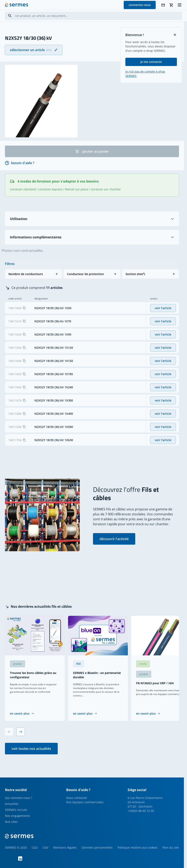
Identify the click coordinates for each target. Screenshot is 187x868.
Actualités (12, 804)
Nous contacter (77, 798)
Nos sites (11, 822)
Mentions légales (65, 847)
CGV (45, 847)
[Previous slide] (9, 732)
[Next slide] (21, 732)
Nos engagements (17, 816)
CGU (35, 847)
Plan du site (171, 847)
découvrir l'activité (114, 539)
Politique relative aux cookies (138, 847)
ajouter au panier (92, 151)
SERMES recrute (16, 810)
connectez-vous (140, 5)
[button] (33, 274)
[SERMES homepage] (16, 5)
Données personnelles (97, 847)
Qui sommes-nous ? (19, 798)
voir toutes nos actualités (31, 749)
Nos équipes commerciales (85, 802)
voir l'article (163, 308)
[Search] (10, 16)
